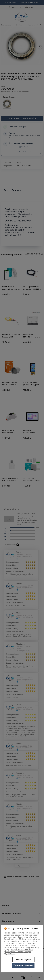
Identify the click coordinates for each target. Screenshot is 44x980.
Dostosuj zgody (23, 960)
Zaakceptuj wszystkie (23, 965)
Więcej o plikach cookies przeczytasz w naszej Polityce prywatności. (19, 952)
